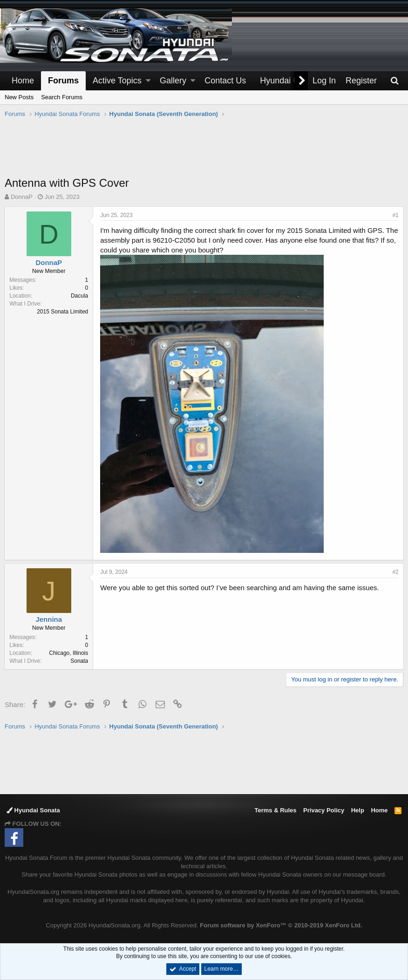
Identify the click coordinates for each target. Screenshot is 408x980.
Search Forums (62, 97)
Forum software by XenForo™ (281, 925)
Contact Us (225, 81)
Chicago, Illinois (69, 653)
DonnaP (22, 197)
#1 (395, 215)
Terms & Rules (275, 810)
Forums (63, 81)
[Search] (394, 81)
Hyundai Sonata (33, 810)
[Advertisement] (204, 152)
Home (23, 81)
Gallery (173, 81)
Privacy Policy (324, 810)
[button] (148, 81)
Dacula (80, 296)
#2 (395, 572)
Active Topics (117, 81)
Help (358, 810)
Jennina (49, 619)
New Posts (19, 97)
